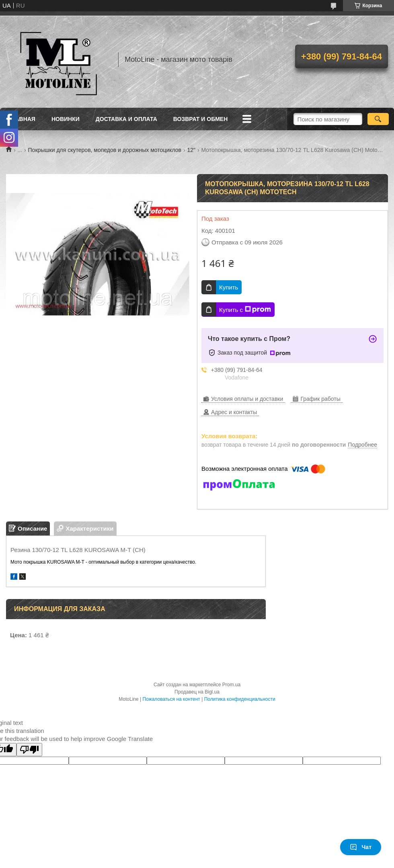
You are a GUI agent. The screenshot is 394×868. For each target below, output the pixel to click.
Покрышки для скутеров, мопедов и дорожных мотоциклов (105, 150)
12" (192, 150)
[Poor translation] (29, 750)
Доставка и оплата (126, 119)
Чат (361, 847)
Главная (22, 119)
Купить (229, 287)
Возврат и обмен (201, 119)
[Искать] (378, 119)
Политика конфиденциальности (240, 699)
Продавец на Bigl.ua (197, 692)
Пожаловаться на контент (171, 699)
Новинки (66, 119)
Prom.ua (231, 685)
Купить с (245, 310)
